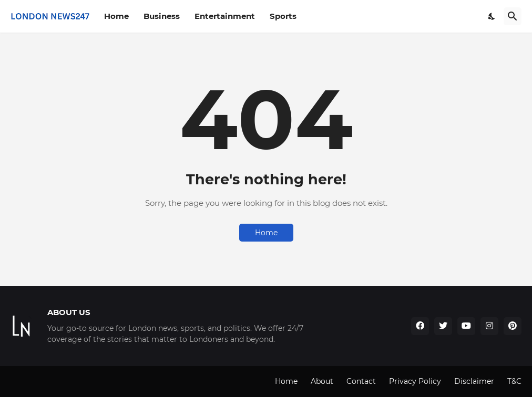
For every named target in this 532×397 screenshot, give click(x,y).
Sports (283, 16)
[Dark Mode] (492, 16)
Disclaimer (474, 381)
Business (162, 16)
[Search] (513, 16)
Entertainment (225, 16)
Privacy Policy (415, 381)
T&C (514, 381)
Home (116, 16)
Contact (361, 381)
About (322, 381)
